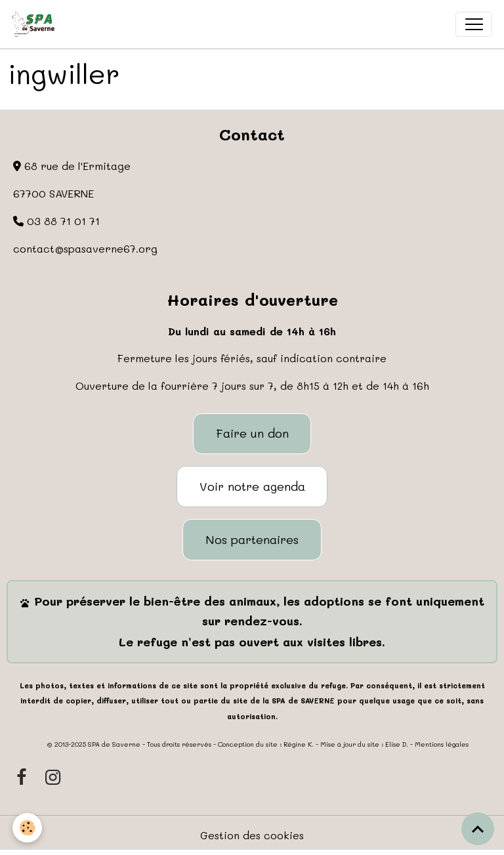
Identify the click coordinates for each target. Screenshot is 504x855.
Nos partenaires (252, 539)
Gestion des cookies (252, 835)
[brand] (36, 24)
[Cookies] (28, 828)
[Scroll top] (478, 829)
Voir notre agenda (252, 486)
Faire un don (252, 433)
